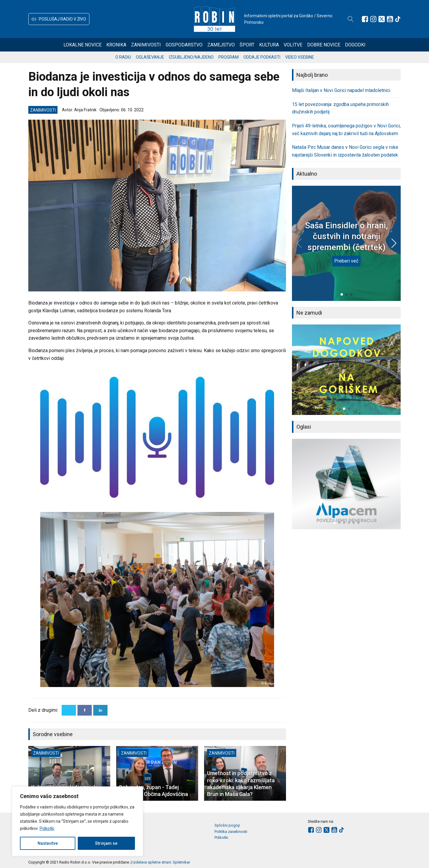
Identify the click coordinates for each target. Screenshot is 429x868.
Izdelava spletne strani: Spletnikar (161, 862)
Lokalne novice (83, 45)
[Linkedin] (100, 710)
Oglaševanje (150, 57)
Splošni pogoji (227, 825)
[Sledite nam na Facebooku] (365, 19)
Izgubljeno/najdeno (191, 57)
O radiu (123, 57)
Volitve (293, 45)
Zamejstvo (221, 45)
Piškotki (47, 828)
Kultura (269, 45)
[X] (69, 710)
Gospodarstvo (184, 45)
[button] (59, 19)
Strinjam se (106, 843)
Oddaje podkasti (262, 57)
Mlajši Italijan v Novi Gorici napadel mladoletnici (341, 90)
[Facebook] (85, 710)
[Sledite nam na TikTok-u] (398, 19)
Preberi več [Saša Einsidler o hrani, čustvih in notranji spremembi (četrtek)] (346, 261)
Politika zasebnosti (231, 832)
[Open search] (351, 19)
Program (229, 57)
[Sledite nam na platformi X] (382, 19)
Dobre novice (324, 45)
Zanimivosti (146, 45)
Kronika (116, 45)
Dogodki (355, 45)
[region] (77, 821)
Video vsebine (300, 57)
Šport (247, 45)
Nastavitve (48, 843)
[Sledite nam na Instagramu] (373, 19)
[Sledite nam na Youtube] (390, 19)
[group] (346, 370)
